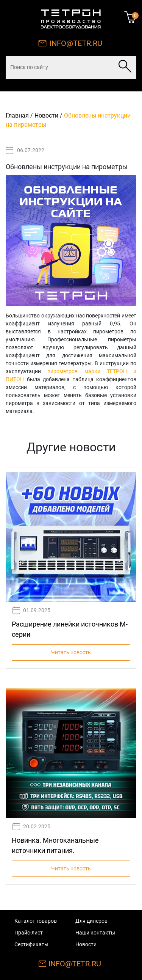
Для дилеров (91, 921)
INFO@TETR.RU (76, 43)
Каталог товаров (36, 921)
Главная (17, 115)
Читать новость (71, 652)
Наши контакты (95, 933)
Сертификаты (31, 944)
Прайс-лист (29, 933)
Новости (46, 115)
